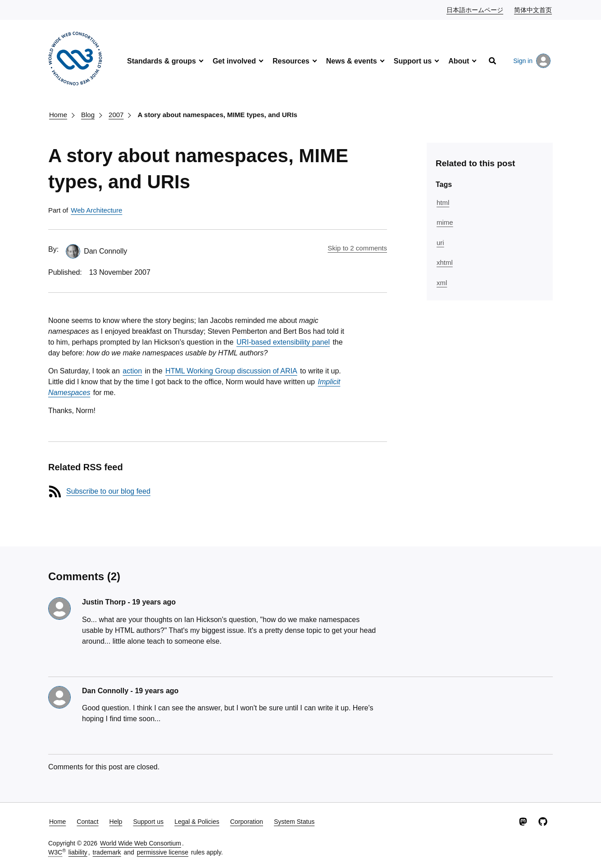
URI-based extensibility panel (283, 342)
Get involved (234, 61)
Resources (291, 61)
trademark (107, 852)
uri (440, 243)
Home (58, 115)
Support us (413, 61)
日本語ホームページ (475, 9)
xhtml (445, 262)
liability (78, 852)
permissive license (163, 852)
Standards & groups (162, 61)
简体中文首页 (533, 9)
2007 (116, 115)
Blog (88, 115)
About (459, 61)
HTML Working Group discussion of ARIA (231, 371)
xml (442, 283)
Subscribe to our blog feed (108, 491)
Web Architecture (96, 210)
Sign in (532, 61)
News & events (352, 61)
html (443, 202)
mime (445, 222)
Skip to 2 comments (357, 248)
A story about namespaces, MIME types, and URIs (217, 115)
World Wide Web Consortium (141, 843)
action (132, 371)
